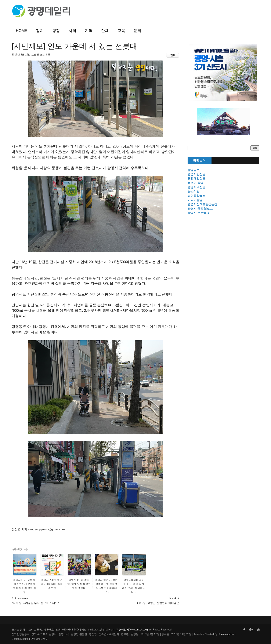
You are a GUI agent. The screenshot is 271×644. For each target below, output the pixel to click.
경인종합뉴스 (196, 196)
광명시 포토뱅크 (198, 213)
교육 (121, 31)
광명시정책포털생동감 (202, 204)
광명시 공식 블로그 (200, 209)
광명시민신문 (196, 174)
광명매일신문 (196, 178)
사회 (72, 31)
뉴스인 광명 (195, 183)
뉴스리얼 (194, 191)
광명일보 (194, 170)
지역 (89, 31)
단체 (105, 31)
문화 (138, 31)
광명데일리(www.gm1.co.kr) (132, 630)
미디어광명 (195, 200)
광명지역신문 (196, 187)
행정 (56, 31)
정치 (40, 31)
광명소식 (199, 161)
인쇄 (173, 55)
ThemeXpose (226, 634)
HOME (22, 31)
